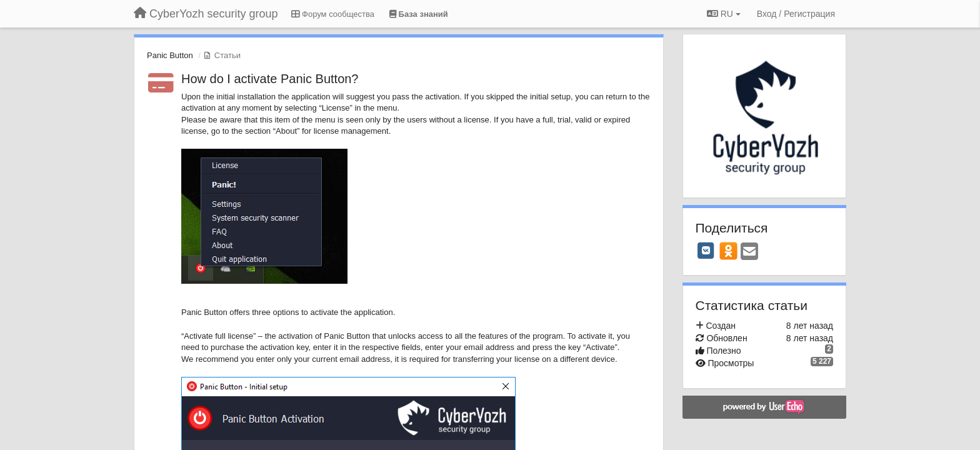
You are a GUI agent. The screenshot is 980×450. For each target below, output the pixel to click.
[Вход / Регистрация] (796, 14)
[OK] (728, 251)
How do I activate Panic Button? (270, 79)
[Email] (749, 252)
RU (724, 14)
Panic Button (170, 55)
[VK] (706, 251)
